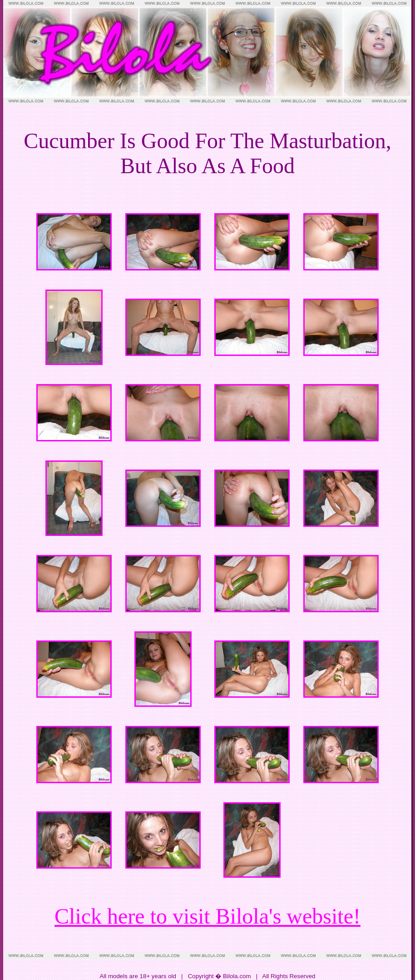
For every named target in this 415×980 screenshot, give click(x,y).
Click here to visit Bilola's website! (207, 916)
